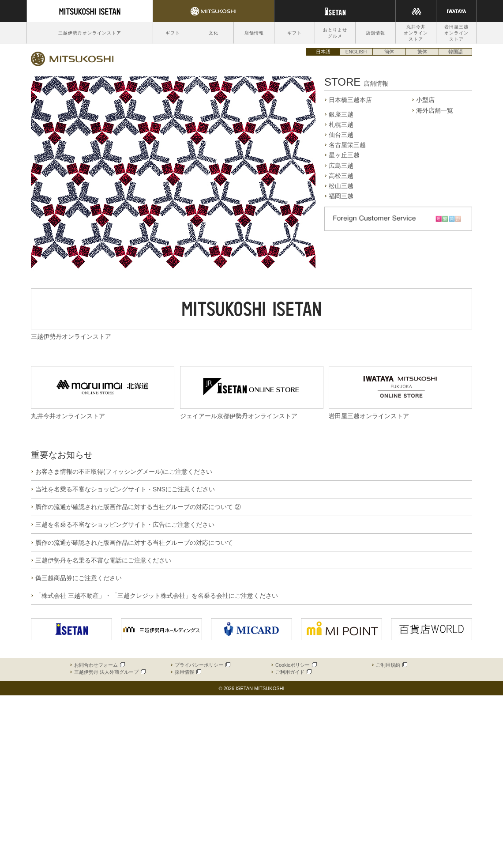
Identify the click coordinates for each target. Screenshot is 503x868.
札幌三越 (341, 125)
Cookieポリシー (296, 665)
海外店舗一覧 (435, 110)
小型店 (425, 100)
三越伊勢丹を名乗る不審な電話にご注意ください (103, 560)
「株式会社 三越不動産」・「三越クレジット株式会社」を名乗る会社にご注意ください (157, 596)
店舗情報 (254, 33)
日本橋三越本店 (350, 100)
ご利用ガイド (293, 672)
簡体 (389, 52)
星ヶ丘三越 (344, 155)
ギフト (173, 33)
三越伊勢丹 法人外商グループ (109, 672)
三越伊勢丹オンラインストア (90, 33)
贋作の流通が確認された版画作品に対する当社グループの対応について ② (138, 507)
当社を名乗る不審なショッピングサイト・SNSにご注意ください (125, 489)
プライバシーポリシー (202, 665)
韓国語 (456, 52)
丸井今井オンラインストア (416, 33)
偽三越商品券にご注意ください (79, 578)
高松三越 (341, 176)
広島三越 (341, 166)
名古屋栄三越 (347, 145)
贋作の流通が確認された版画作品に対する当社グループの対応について (134, 543)
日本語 (323, 52)
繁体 (422, 52)
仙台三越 (341, 135)
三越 (72, 59)
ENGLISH (356, 52)
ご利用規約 (391, 665)
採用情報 (188, 672)
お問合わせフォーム (99, 665)
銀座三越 (341, 114)
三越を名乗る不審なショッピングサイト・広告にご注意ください (125, 525)
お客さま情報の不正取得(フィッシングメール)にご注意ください (124, 472)
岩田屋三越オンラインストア (456, 33)
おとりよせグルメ (335, 33)
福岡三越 (341, 196)
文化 (214, 33)
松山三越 (341, 186)
